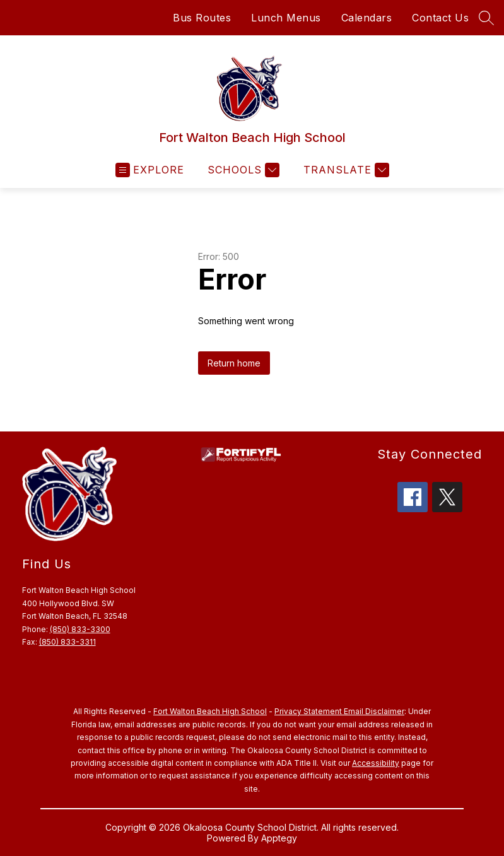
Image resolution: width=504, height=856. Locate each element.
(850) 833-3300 (80, 629)
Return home (234, 363)
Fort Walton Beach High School (210, 711)
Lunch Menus (286, 18)
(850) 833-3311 (67, 642)
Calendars (367, 18)
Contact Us (440, 18)
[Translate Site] (345, 170)
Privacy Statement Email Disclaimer (339, 711)
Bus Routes (202, 18)
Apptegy (279, 838)
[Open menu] (150, 170)
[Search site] (486, 18)
